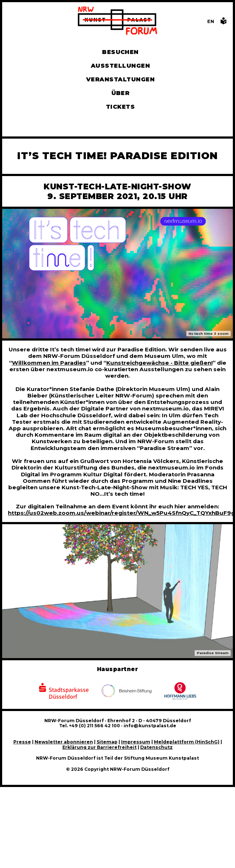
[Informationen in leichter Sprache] (223, 23)
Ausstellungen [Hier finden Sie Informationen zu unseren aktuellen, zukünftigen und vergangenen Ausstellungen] (120, 66)
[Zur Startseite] (117, 21)
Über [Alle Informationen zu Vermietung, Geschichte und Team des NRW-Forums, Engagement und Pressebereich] (121, 93)
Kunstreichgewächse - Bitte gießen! (159, 363)
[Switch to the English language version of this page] (211, 21)
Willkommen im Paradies (49, 363)
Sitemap (107, 742)
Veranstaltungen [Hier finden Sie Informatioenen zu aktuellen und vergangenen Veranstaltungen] (120, 79)
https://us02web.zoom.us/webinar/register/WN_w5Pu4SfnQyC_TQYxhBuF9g (121, 513)
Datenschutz (156, 747)
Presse (22, 742)
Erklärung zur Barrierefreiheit (99, 747)
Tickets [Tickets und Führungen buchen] (120, 107)
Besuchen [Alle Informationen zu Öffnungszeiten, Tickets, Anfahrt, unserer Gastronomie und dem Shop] (120, 52)
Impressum (136, 742)
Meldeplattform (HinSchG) (187, 742)
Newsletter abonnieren (64, 742)
